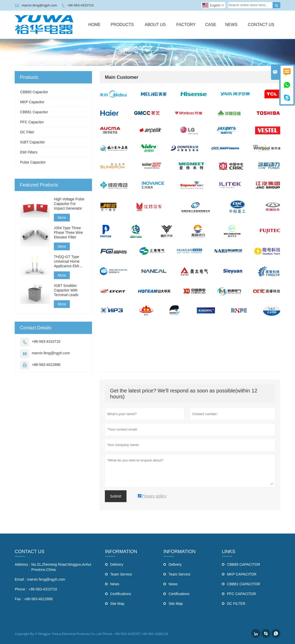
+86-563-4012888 (46, 365)
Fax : (19, 599)
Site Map (117, 604)
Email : (20, 579)
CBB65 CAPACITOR (244, 564)
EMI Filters (29, 152)
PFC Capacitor (32, 122)
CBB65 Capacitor (34, 92)
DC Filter (27, 132)
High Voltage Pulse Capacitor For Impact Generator (69, 204)
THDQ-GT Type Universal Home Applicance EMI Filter (67, 261)
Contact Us (261, 25)
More (62, 218)
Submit (116, 496)
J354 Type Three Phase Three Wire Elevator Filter (68, 233)
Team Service (121, 574)
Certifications (121, 594)
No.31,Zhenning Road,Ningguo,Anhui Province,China (61, 567)
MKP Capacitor (32, 102)
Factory (186, 25)
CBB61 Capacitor (34, 112)
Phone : (21, 589)
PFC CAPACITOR (241, 594)
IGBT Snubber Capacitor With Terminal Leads (66, 290)
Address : (22, 564)
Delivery (117, 564)
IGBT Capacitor (32, 142)
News (231, 25)
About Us (155, 25)
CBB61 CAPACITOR (244, 584)
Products (122, 25)
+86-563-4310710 (80, 5)
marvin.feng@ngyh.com (39, 5)
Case (211, 25)
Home (94, 25)
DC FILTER (236, 604)
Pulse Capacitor (33, 162)
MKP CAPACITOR (242, 574)
